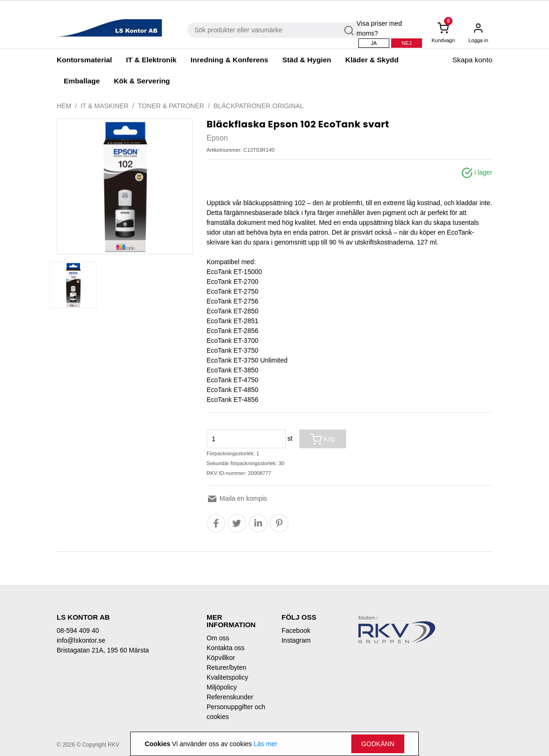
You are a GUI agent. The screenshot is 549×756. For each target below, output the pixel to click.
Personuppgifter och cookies (236, 712)
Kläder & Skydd (372, 60)
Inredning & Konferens (230, 60)
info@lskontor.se (81, 640)
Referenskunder (230, 697)
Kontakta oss (226, 648)
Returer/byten (226, 667)
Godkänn (378, 744)
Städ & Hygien (307, 60)
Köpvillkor (221, 658)
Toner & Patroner (171, 106)
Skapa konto (472, 60)
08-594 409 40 (78, 630)
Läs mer (265, 744)
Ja (374, 43)
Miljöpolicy (222, 687)
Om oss (218, 638)
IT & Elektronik (151, 60)
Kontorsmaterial (84, 60)
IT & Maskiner (104, 106)
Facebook (296, 630)
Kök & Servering (142, 81)
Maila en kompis (237, 498)
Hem (64, 106)
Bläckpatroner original (259, 106)
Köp (323, 439)
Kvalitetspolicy (227, 677)
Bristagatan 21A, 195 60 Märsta (103, 650)
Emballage (82, 81)
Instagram (296, 640)
